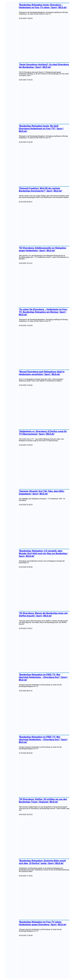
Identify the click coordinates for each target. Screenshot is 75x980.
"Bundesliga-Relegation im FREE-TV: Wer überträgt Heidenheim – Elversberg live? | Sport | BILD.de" (43, 677)
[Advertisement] (44, 40)
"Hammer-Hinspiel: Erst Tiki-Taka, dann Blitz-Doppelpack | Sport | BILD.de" (42, 492)
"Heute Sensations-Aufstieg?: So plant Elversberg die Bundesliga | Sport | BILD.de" (44, 66)
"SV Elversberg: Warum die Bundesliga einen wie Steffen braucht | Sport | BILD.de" (43, 614)
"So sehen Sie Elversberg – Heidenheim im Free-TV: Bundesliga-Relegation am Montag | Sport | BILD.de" (43, 312)
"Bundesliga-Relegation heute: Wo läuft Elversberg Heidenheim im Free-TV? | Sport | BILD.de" (41, 129)
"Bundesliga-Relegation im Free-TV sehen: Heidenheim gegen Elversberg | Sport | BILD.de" (43, 923)
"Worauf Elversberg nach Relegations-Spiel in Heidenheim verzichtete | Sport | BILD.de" (42, 373)
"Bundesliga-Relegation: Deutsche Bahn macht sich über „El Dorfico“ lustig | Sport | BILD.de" (42, 862)
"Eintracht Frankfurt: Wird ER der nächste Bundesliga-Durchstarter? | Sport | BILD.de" (41, 190)
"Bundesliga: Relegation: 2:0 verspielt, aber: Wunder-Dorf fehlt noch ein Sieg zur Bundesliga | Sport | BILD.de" (43, 553)
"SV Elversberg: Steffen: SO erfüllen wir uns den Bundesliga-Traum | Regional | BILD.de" (43, 801)
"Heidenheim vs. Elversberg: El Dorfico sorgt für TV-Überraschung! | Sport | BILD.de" (43, 433)
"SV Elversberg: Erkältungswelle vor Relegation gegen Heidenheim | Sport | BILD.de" (42, 249)
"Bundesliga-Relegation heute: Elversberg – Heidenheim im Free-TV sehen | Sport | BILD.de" (43, 6)
